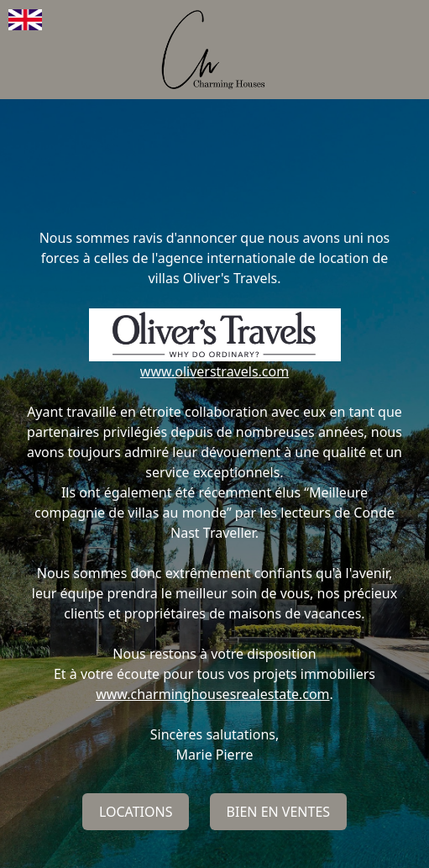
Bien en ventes (279, 812)
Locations (136, 812)
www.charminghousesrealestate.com (212, 694)
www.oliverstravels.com (214, 371)
